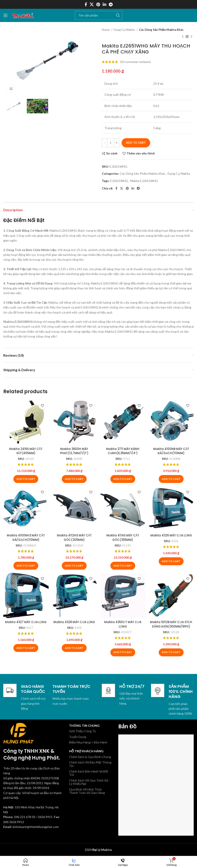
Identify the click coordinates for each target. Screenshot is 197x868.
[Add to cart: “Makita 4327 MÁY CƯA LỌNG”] (25, 652)
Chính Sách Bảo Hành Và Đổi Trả (88, 773)
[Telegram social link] (111, 4)
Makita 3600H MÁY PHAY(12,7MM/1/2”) (74, 450)
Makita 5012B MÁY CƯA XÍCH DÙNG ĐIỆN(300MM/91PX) (172, 626)
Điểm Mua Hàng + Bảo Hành (88, 742)
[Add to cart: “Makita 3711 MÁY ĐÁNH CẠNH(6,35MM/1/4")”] (123, 478)
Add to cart (136, 143)
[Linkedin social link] (104, 4)
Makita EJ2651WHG (144, 181)
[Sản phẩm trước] (183, 37)
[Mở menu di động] (5, 15)
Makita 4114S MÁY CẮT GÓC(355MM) (123, 537)
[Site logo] (23, 15)
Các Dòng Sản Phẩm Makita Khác (161, 30)
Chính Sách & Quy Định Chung (90, 756)
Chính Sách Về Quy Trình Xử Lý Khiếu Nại (89, 782)
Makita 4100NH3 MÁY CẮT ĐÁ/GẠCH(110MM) (25, 537)
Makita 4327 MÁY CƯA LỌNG (25, 624)
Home (106, 30)
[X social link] (92, 4)
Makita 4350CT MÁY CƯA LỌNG (123, 624)
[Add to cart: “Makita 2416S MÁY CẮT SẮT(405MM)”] (25, 478)
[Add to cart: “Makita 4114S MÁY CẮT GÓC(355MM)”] (123, 565)
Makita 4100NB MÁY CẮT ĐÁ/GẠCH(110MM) (172, 450)
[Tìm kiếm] (99, 15)
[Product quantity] (111, 143)
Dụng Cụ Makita (125, 30)
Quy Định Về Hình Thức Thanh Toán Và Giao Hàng (87, 791)
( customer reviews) (135, 62)
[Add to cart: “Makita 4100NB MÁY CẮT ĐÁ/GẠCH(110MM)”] (172, 478)
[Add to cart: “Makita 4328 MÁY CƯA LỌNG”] (74, 652)
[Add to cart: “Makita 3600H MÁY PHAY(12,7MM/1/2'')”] (74, 478)
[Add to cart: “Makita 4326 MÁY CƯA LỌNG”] (172, 565)
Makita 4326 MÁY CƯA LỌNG (172, 537)
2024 (98, 849)
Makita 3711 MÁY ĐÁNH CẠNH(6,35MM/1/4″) (123, 450)
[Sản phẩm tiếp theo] (192, 37)
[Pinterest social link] (98, 4)
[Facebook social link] (86, 4)
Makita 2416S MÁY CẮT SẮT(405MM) (26, 450)
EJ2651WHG (119, 181)
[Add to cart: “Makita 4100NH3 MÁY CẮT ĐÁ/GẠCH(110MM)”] (25, 565)
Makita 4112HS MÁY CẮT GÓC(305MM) (74, 537)
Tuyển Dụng (78, 736)
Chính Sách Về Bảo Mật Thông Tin (90, 764)
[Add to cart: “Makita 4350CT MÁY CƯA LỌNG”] (123, 652)
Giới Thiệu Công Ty (82, 731)
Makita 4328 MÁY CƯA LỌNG (74, 624)
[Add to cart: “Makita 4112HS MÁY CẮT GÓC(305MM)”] (74, 565)
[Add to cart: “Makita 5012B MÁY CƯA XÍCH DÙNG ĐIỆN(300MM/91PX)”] (172, 652)
